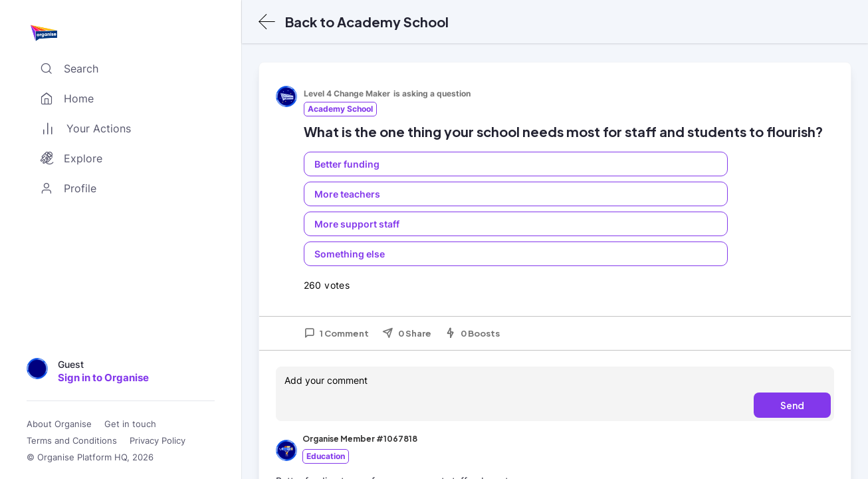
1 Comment (336, 333)
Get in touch (130, 424)
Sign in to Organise (103, 378)
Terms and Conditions (72, 441)
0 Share (407, 333)
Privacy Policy (158, 441)
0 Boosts (472, 333)
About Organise (59, 424)
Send (792, 405)
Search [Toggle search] (66, 69)
